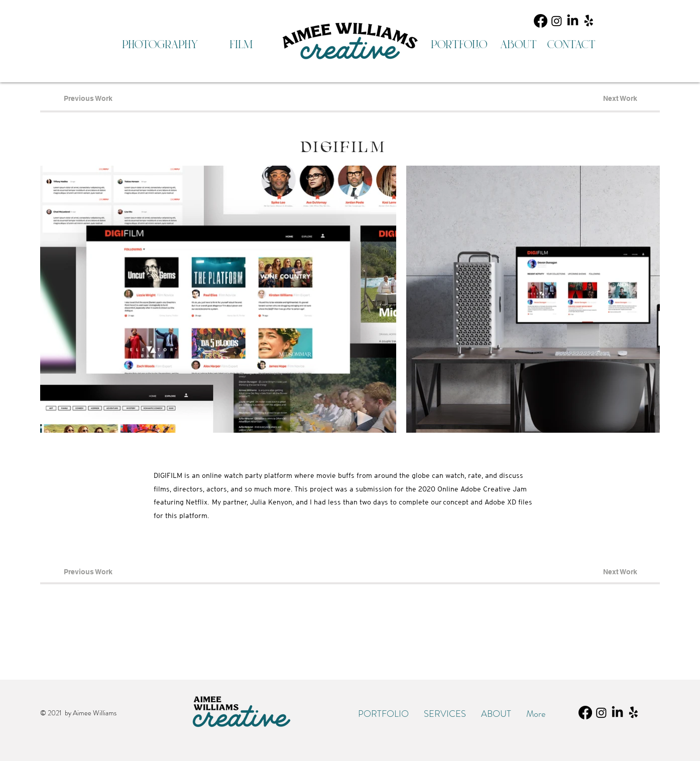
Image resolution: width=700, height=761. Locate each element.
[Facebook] (541, 21)
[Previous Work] (88, 99)
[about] (518, 45)
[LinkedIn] (573, 21)
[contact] (571, 45)
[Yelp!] (589, 21)
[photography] (160, 45)
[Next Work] (620, 99)
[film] (241, 45)
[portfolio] (459, 45)
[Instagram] (557, 21)
